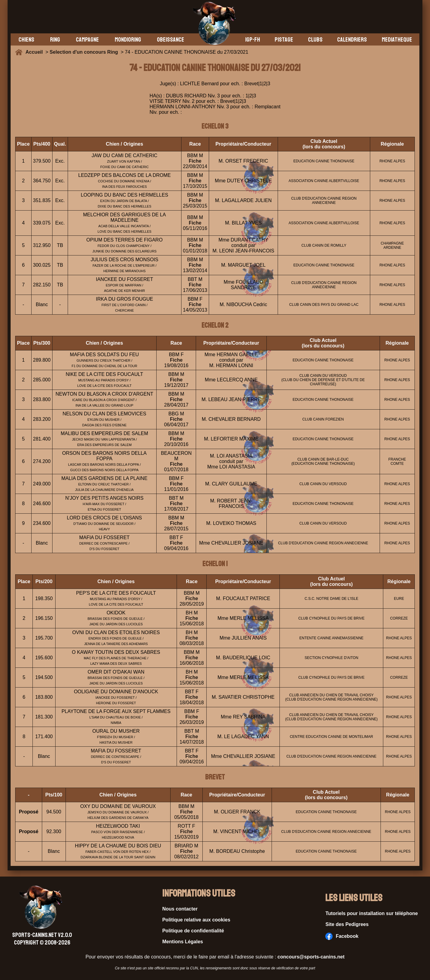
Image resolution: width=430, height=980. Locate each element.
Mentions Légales (183, 942)
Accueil (36, 52)
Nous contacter (180, 909)
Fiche (195, 161)
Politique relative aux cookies (196, 920)
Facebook (342, 936)
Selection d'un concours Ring (84, 52)
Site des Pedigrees (347, 924)
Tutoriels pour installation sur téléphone (372, 913)
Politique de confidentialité (193, 931)
